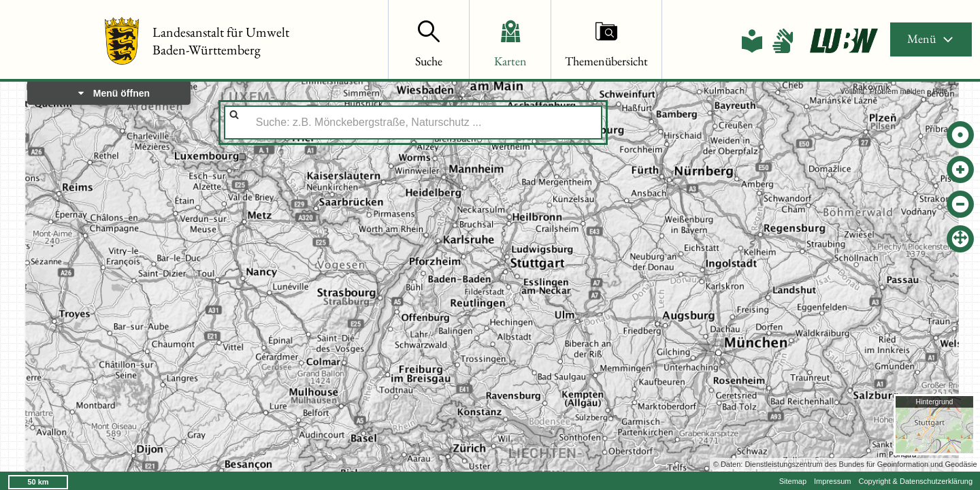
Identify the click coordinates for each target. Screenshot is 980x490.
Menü (931, 38)
